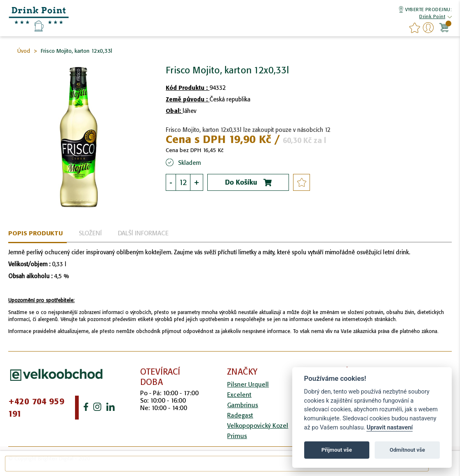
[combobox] (217, 464)
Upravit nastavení (390, 428)
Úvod (24, 51)
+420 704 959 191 (36, 408)
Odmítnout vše (407, 450)
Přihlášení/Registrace (428, 28)
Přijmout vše (337, 450)
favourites (415, 28)
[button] (432, 17)
